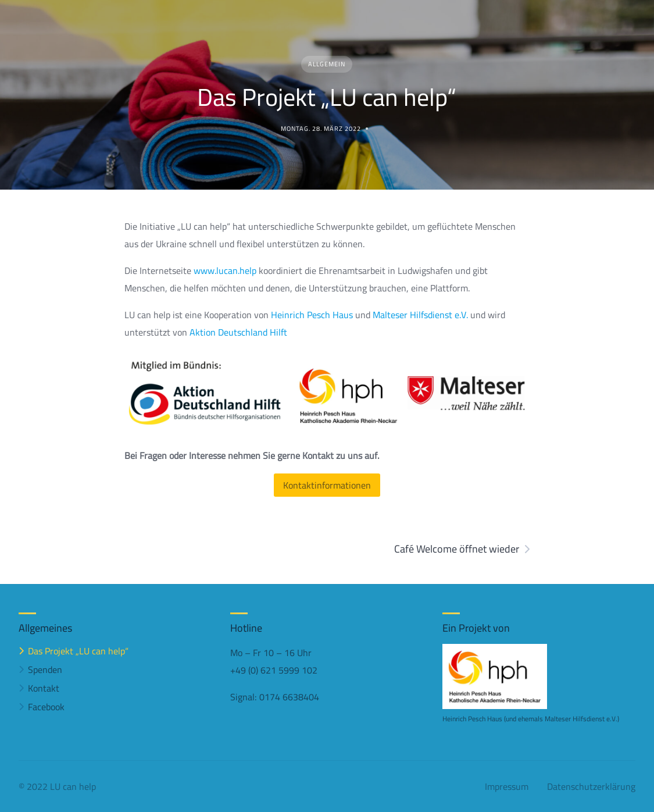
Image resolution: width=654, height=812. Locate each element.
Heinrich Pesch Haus (312, 315)
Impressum (507, 786)
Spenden (45, 669)
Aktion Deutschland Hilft (238, 332)
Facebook (46, 707)
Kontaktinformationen (327, 485)
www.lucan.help (225, 270)
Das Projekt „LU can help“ (78, 651)
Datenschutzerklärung (591, 786)
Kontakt (44, 688)
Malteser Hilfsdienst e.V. (421, 315)
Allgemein (327, 64)
